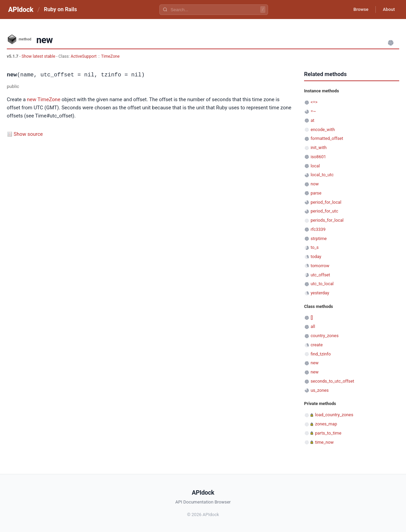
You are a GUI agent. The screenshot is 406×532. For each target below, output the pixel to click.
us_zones (320, 390)
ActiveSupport (84, 56)
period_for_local (326, 202)
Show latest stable (39, 56)
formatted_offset (327, 138)
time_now (324, 442)
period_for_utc (324, 211)
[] (312, 318)
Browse (357, 10)
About (387, 10)
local (315, 166)
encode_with (323, 130)
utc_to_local (322, 284)
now (315, 184)
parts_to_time (328, 433)
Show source (28, 134)
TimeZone (111, 56)
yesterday (320, 293)
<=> (314, 102)
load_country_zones (334, 415)
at (312, 120)
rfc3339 (318, 229)
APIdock (21, 10)
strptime (319, 239)
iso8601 (318, 157)
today (316, 256)
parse (316, 193)
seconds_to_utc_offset (332, 381)
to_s (315, 247)
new (32, 99)
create (317, 345)
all (313, 326)
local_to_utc (322, 175)
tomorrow (320, 266)
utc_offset (320, 275)
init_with (319, 148)
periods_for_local (327, 220)
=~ (313, 111)
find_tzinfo (321, 354)
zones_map (326, 424)
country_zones (324, 336)
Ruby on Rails (60, 9)
